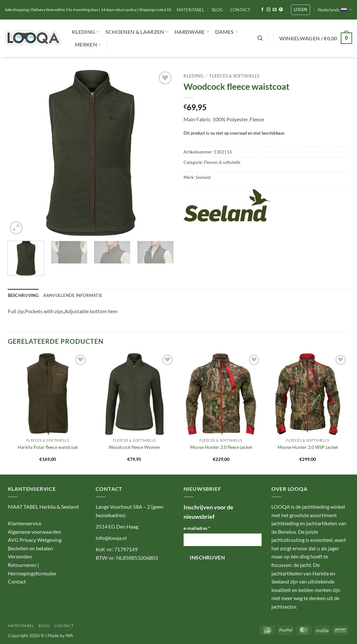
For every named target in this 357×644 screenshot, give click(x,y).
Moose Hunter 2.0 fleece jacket (221, 447)
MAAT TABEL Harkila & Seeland (43, 507)
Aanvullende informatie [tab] (73, 295)
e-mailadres (197, 528)
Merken (88, 45)
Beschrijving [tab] (23, 295)
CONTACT (240, 10)
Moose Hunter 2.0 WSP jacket (308, 447)
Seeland (203, 177)
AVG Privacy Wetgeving (35, 540)
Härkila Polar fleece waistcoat (48, 447)
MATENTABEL (191, 10)
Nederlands (335, 10)
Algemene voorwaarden (34, 532)
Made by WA (60, 635)
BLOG (217, 10)
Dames (227, 32)
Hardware (192, 32)
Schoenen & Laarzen (137, 32)
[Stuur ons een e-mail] (275, 10)
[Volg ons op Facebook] (262, 10)
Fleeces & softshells (234, 76)
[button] (301, 10)
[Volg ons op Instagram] (268, 10)
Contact (17, 581)
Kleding (86, 32)
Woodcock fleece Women (134, 447)
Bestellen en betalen (30, 548)
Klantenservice (25, 523)
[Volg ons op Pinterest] (281, 10)
